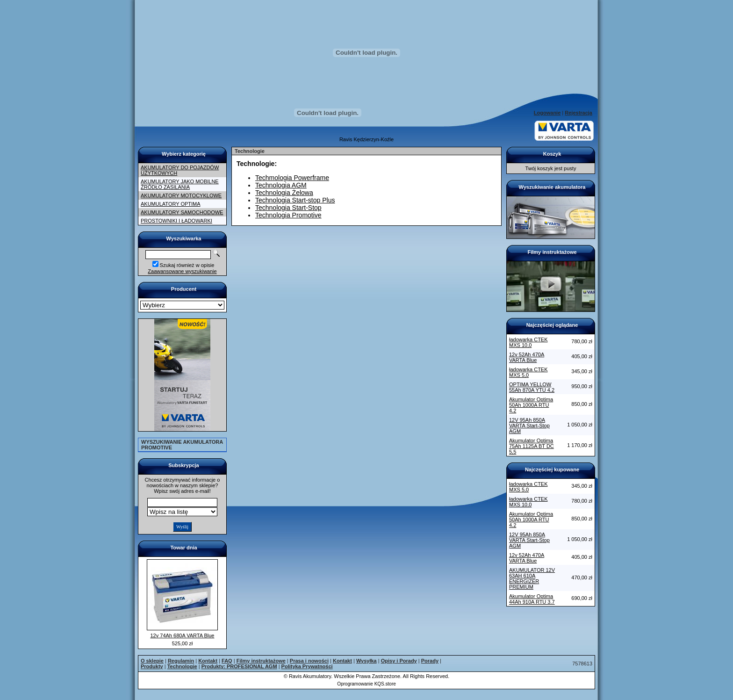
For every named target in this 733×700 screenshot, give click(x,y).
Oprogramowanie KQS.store (366, 684)
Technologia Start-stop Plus (295, 200)
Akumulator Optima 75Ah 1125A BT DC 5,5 (532, 446)
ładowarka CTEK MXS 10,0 (528, 342)
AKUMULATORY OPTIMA (171, 204)
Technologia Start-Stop (288, 208)
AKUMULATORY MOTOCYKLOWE (181, 195)
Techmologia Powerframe (292, 178)
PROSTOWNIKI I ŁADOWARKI (176, 221)
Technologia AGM (281, 185)
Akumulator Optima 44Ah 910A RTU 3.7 (532, 599)
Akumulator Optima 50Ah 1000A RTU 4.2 (531, 405)
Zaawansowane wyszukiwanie (182, 271)
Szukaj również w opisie (187, 265)
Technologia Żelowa (284, 193)
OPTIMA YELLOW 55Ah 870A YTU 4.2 (532, 387)
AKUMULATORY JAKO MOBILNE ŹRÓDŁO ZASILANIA (180, 184)
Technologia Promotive (288, 215)
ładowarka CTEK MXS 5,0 (528, 372)
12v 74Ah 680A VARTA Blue (183, 635)
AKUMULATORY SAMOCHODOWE (182, 212)
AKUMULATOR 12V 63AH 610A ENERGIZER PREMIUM (532, 578)
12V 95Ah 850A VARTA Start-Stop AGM (529, 426)
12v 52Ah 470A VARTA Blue (527, 357)
